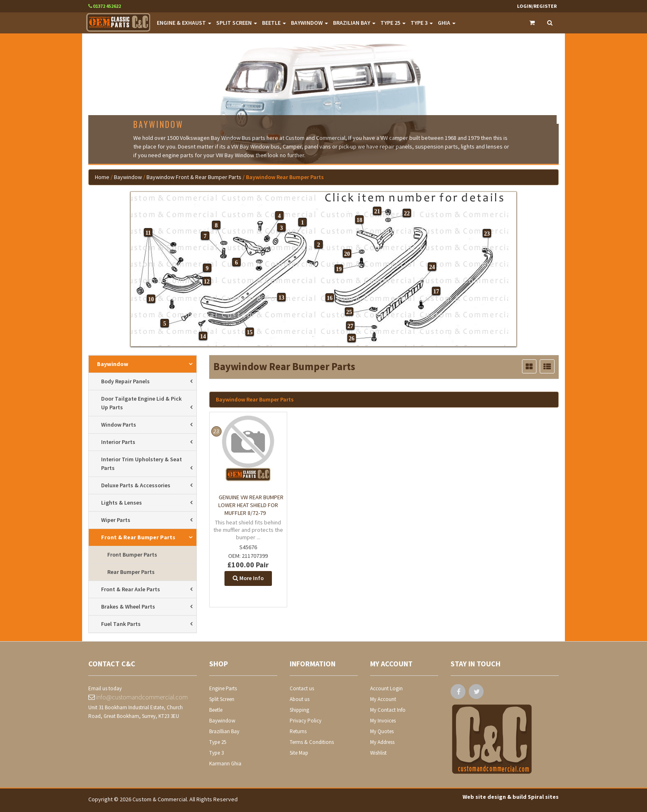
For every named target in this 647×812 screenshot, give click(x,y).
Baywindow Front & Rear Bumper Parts (194, 177)
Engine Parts (223, 688)
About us (300, 699)
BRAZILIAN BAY (354, 23)
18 (359, 220)
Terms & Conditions (312, 742)
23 (487, 234)
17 (436, 292)
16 (330, 298)
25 (349, 312)
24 (432, 267)
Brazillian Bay (224, 731)
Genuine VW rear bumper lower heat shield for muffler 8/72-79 (251, 505)
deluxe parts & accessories (136, 485)
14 (203, 336)
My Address (382, 742)
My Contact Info (388, 710)
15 (250, 332)
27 (350, 326)
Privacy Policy (306, 721)
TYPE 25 (393, 23)
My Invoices (383, 721)
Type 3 (216, 753)
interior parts (118, 442)
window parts (119, 425)
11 (148, 233)
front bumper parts (132, 555)
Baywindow (128, 177)
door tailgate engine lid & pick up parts (141, 403)
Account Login (386, 688)
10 (151, 299)
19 (339, 269)
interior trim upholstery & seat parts (142, 464)
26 (352, 339)
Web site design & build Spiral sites (511, 797)
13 (281, 298)
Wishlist (378, 753)
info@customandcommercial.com (138, 697)
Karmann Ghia (225, 764)
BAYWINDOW (309, 23)
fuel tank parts (121, 624)
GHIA (447, 23)
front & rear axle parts (131, 589)
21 (377, 211)
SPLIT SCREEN (237, 23)
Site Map (299, 753)
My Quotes (382, 731)
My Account (383, 699)
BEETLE (274, 23)
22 (407, 214)
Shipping (299, 710)
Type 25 (218, 742)
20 (347, 254)
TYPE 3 (422, 23)
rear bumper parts (131, 572)
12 (207, 282)
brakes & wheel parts (128, 607)
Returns (298, 731)
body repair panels (125, 381)
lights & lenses (122, 503)
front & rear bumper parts (138, 537)
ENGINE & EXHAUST (184, 23)
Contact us (302, 688)
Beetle (216, 710)
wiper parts (116, 520)
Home (102, 177)
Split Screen (222, 699)
